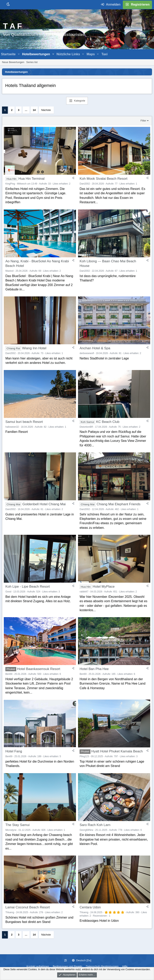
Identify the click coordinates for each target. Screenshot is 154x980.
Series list (32, 62)
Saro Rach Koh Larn (95, 825)
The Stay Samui (17, 825)
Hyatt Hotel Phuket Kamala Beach (117, 751)
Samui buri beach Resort (24, 422)
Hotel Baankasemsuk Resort (39, 669)
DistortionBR (86, 427)
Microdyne (11, 830)
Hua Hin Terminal (31, 179)
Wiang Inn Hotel (34, 348)
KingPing (10, 184)
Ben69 (9, 674)
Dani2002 (85, 184)
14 (34, 110)
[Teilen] (73, 178)
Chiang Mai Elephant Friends (118, 504)
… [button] (26, 110)
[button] (19, 54)
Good (8, 592)
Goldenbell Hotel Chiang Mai (44, 504)
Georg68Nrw (86, 830)
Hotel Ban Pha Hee (94, 669)
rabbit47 (84, 592)
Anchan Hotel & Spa (95, 348)
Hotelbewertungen (36, 54)
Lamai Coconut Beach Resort (28, 907)
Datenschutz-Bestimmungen (102, 966)
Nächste (46, 110)
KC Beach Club (108, 422)
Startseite (8, 54)
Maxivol (9, 271)
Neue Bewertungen (13, 62)
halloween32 (12, 427)
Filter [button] (143, 121)
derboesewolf (87, 353)
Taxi (104, 54)
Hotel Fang (14, 751)
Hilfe (125, 966)
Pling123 (84, 756)
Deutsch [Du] (82, 960)
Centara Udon (90, 907)
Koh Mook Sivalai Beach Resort (103, 179)
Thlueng (10, 912)
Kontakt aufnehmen (38, 966)
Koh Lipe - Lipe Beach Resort (28, 587)
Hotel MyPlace (104, 587)
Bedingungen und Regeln (67, 966)
